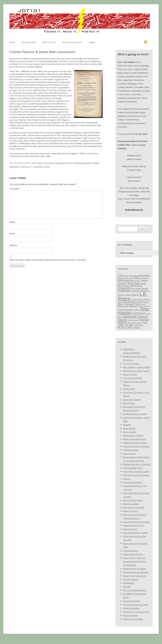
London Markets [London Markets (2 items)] (137, 299)
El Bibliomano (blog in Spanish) (137, 464)
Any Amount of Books (133, 378)
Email (12, 234)
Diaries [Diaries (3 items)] (143, 283)
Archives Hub (129, 389)
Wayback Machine (131, 608)
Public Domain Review (133, 554)
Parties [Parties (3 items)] (137, 310)
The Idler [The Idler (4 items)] (129, 325)
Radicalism (14, 167)
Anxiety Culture (130, 374)
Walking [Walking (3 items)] (137, 327)
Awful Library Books (132, 400)
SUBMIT (122, 145)
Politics (96, 163)
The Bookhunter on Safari (135, 414)
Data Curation (129, 454)
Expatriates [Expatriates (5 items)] (124, 291)
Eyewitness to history (133, 482)
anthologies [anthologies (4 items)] (144, 275)
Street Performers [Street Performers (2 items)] (135, 323)
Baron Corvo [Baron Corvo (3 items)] (129, 278)
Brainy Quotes (130, 432)
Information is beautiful (134, 507)
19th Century (38, 163)
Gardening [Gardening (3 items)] (136, 291)
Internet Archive (130, 511)
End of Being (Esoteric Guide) (136, 471)
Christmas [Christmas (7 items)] (133, 283)
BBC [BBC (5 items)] (137, 278)
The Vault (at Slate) (132, 601)
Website (13, 245)
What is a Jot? (49, 42)
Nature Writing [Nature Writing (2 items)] (144, 306)
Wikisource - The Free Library (136, 612)
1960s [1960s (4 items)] (121, 275)
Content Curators (131, 450)
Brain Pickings (129, 428)
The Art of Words (131, 579)
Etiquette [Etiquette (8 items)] (124, 288)
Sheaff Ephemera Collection (136, 572)
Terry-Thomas (139, 145)
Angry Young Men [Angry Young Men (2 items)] (131, 276)
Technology (25, 167)
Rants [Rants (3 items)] (120, 317)
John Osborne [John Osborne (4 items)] (132, 295)
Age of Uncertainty (131, 364)
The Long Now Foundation (135, 590)
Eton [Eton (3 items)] (133, 288)
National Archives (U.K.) (134, 525)
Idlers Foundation (131, 504)
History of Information (133, 500)
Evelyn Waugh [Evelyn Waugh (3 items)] (142, 288)
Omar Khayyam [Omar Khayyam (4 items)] (125, 309)
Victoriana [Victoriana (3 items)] (138, 325)
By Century (49, 163)
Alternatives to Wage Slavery (136, 371)
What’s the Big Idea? (72, 42)
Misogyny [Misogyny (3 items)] (133, 306)
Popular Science (130, 551)
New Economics (130, 529)
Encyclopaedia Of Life (133, 468)
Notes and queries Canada (135, 533)
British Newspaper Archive (135, 443)
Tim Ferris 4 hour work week (136, 605)
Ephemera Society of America (136, 475)
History (70, 163)
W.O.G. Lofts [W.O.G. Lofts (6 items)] (125, 327)
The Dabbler (129, 583)
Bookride (127, 425)
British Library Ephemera (134, 439)
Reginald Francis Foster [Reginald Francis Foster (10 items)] (133, 318)
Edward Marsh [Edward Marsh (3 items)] (136, 286)
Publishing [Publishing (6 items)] (138, 313)
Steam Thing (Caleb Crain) (135, 576)
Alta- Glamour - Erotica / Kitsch (137, 367)
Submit (92, 42)
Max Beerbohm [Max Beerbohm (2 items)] (143, 302)
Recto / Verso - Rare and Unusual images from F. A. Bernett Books (135, 561)
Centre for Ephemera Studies (136, 446)
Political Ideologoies (83, 163)
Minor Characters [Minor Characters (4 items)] (126, 304)
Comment (15, 189)
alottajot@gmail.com (134, 210)
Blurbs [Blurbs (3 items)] (137, 281)
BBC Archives (129, 403)
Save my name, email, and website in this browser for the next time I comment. (48, 260)
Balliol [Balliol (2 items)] (120, 278)
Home (12, 42)
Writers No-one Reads (133, 619)
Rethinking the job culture (135, 569)
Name (12, 222)
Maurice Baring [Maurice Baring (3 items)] (130, 302)
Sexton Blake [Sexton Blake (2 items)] (133, 320)
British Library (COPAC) (133, 436)
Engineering (60, 163)
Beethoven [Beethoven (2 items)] (144, 278)
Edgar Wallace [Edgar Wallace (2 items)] (123, 286)
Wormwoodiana (130, 615)
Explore (127, 479)
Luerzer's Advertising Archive (136, 522)
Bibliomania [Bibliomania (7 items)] (126, 280)
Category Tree (28, 42)
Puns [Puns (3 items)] (148, 313)
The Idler (127, 587)
